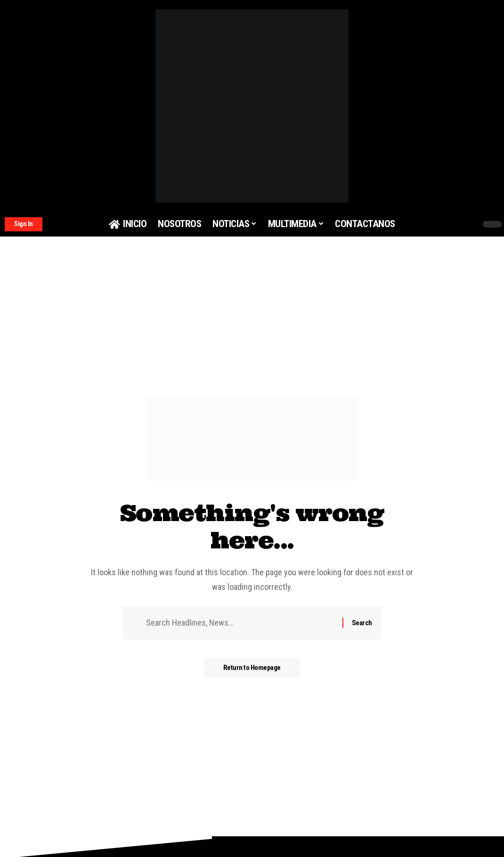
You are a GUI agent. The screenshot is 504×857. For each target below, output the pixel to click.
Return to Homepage (252, 668)
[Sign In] (24, 224)
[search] (452, 224)
